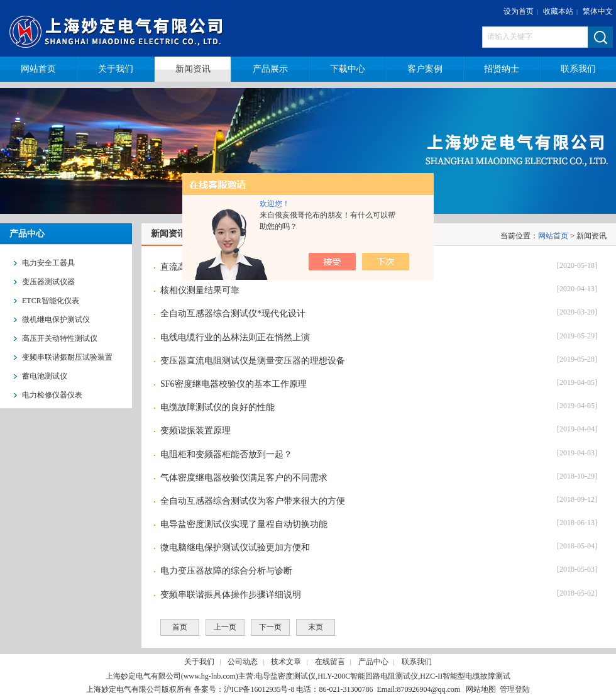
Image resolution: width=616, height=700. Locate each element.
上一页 (225, 627)
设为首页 (519, 11)
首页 (180, 627)
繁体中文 (598, 11)
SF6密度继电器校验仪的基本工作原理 (234, 384)
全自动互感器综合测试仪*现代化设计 (233, 314)
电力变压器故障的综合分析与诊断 (226, 571)
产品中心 (373, 662)
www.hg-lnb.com (210, 676)
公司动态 (243, 662)
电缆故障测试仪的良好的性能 (217, 407)
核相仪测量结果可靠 (200, 290)
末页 (316, 627)
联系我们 (417, 662)
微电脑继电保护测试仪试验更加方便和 (235, 547)
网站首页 (553, 236)
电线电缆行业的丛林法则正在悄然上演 (235, 337)
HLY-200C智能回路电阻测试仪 (368, 676)
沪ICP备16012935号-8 (259, 689)
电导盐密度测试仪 (285, 676)
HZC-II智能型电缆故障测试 (465, 676)
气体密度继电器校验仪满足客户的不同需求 (244, 478)
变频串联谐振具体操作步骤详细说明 (231, 595)
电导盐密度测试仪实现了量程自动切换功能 (244, 524)
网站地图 (481, 689)
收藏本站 (558, 11)
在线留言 (330, 662)
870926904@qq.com (428, 689)
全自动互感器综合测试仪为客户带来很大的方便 (253, 501)
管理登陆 (515, 689)
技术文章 (286, 662)
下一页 (270, 627)
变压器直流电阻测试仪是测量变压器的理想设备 (253, 361)
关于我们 (199, 662)
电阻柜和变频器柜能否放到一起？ (226, 454)
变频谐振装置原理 (195, 431)
